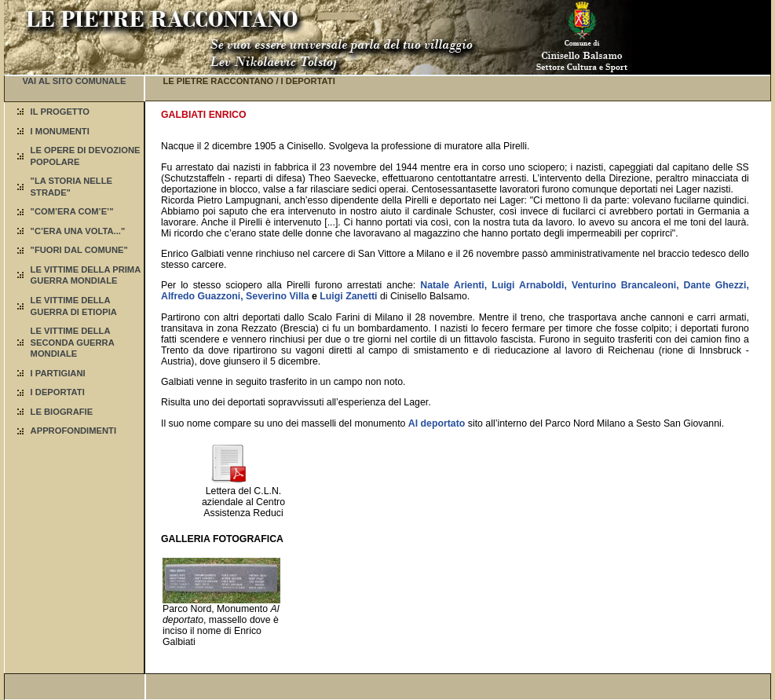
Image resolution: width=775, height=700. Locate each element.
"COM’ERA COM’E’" (72, 211)
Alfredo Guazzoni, (202, 296)
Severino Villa (278, 296)
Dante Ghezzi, (717, 285)
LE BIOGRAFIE (62, 412)
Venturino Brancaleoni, (625, 285)
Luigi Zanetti (348, 296)
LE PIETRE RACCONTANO (218, 81)
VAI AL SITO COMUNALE (74, 81)
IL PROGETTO (60, 112)
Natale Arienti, (453, 285)
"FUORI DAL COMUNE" (79, 250)
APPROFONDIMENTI (73, 431)
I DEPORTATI (58, 392)
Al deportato (437, 423)
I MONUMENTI (60, 131)
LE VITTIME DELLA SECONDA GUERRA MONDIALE (73, 342)
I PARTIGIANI (58, 373)
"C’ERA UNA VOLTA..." (78, 231)
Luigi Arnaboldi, (529, 285)
